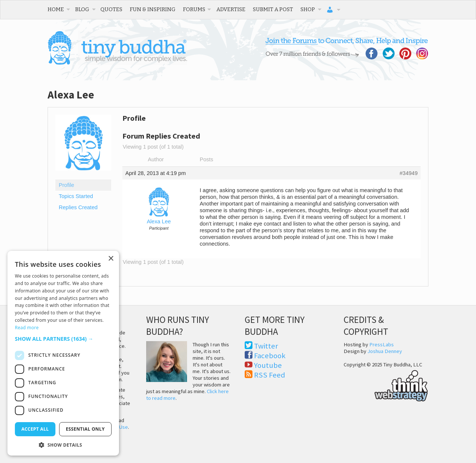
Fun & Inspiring (153, 9)
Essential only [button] (85, 429)
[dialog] (63, 353)
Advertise (231, 9)
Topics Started (76, 196)
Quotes (111, 9)
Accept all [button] (35, 429)
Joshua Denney (385, 351)
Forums (194, 9)
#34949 (409, 173)
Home (56, 9)
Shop (308, 9)
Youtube (268, 365)
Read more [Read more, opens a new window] (27, 328)
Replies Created (78, 207)
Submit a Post (273, 9)
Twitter (266, 346)
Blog (82, 9)
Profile (66, 185)
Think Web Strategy (386, 385)
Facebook (270, 356)
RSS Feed (270, 375)
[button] (63, 339)
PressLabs (382, 344)
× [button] (111, 259)
